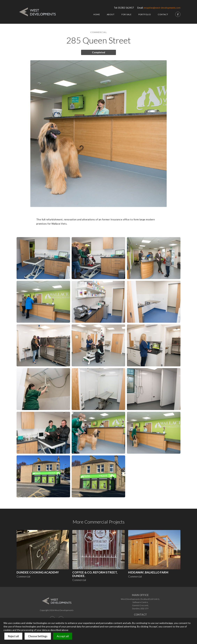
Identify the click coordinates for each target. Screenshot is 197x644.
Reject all (13, 636)
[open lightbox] (43, 258)
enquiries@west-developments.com (162, 8)
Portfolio (145, 14)
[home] (37, 12)
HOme (97, 14)
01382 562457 (126, 8)
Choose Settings (38, 636)
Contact (163, 14)
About (111, 14)
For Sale (126, 14)
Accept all (63, 636)
